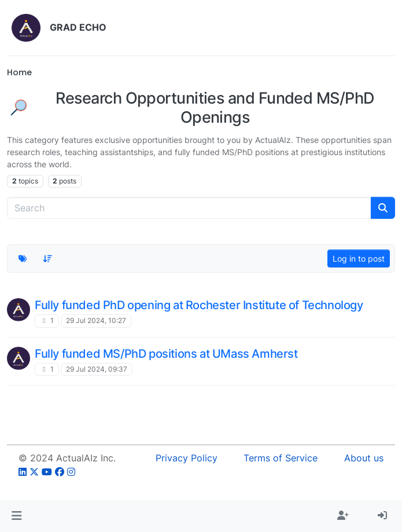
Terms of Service (281, 458)
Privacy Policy (187, 458)
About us (364, 458)
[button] (16, 516)
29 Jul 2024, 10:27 (96, 320)
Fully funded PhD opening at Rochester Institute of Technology (199, 305)
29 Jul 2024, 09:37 (97, 369)
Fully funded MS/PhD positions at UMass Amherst (166, 354)
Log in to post (359, 258)
